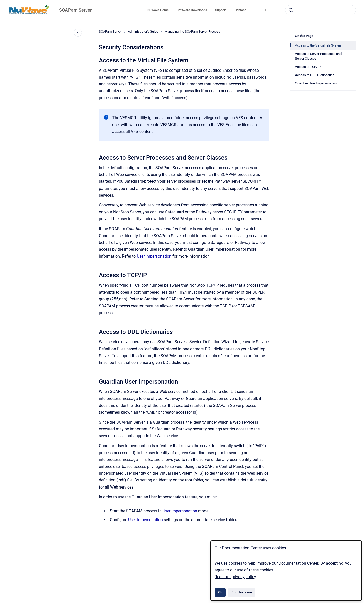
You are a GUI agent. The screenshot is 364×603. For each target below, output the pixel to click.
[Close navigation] (78, 33)
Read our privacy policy (235, 577)
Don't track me (242, 592)
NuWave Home (158, 10)
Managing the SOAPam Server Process (192, 31)
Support (221, 10)
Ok (220, 592)
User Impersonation (154, 256)
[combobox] (321, 10)
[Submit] (291, 10)
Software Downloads (192, 10)
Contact (240, 10)
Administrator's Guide (143, 31)
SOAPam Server (75, 10)
